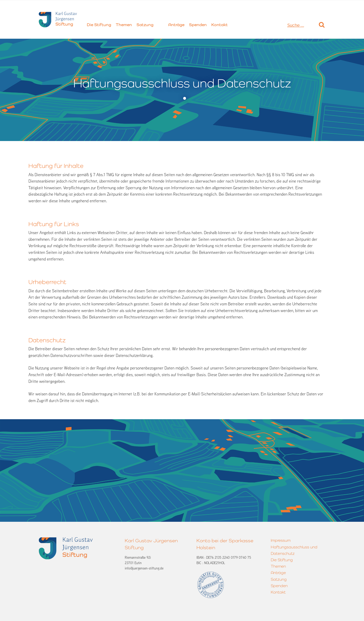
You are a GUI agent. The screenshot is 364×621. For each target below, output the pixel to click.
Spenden (198, 25)
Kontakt (220, 25)
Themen (124, 25)
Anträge (176, 25)
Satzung (145, 25)
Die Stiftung (99, 25)
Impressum (281, 540)
